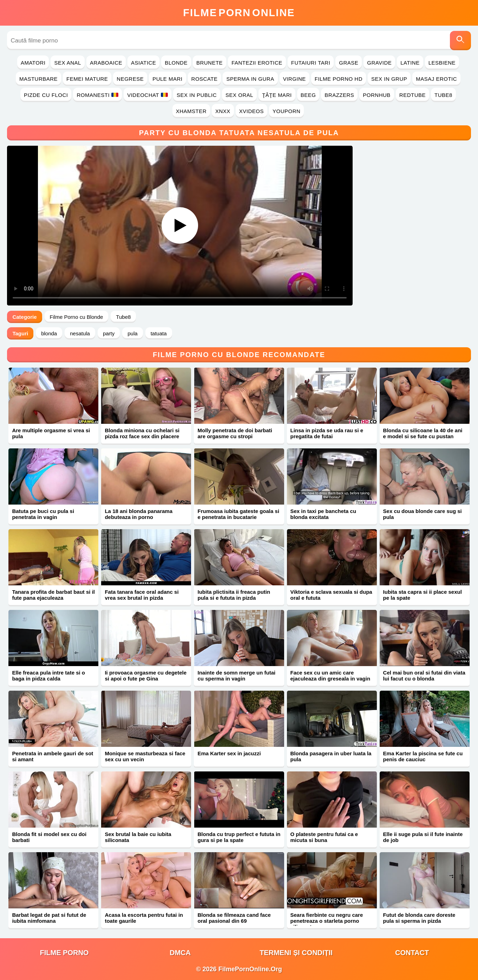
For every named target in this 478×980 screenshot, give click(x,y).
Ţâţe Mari (277, 95)
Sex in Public (197, 95)
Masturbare (38, 79)
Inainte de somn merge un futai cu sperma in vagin (236, 676)
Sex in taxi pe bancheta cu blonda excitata (323, 514)
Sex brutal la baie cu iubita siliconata (138, 837)
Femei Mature (87, 79)
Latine (410, 63)
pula (132, 333)
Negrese (130, 79)
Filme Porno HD (339, 79)
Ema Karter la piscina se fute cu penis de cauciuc (423, 756)
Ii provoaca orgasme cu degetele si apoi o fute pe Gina (146, 676)
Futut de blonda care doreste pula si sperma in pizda (419, 918)
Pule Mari (167, 79)
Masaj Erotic (436, 79)
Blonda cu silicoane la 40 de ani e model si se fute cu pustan (423, 433)
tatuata (159, 333)
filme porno (64, 953)
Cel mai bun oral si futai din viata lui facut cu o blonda (424, 676)
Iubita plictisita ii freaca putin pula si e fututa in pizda (234, 595)
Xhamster (191, 111)
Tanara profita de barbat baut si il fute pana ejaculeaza (53, 595)
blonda (49, 333)
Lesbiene (442, 63)
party (109, 333)
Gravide (379, 63)
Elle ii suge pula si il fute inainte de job (423, 837)
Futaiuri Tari (311, 63)
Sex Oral (239, 95)
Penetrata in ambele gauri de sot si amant (53, 756)
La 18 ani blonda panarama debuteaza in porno (139, 514)
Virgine (294, 79)
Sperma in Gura (250, 79)
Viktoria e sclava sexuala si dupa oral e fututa (331, 595)
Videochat (148, 95)
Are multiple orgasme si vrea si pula (51, 433)
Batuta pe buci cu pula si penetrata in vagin (43, 514)
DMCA (180, 953)
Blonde (176, 63)
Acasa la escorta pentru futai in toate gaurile (144, 918)
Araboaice (106, 63)
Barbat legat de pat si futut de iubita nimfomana (49, 918)
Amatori (33, 63)
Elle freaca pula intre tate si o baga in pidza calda (48, 676)
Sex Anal (68, 63)
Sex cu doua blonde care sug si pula (423, 514)
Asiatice (143, 63)
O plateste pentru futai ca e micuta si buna (324, 837)
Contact (412, 953)
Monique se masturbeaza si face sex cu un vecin (145, 756)
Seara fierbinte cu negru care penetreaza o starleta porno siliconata (327, 921)
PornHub (377, 95)
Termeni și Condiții (296, 953)
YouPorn (286, 111)
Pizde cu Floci (46, 95)
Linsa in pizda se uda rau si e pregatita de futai (327, 433)
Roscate (205, 79)
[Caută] (460, 41)
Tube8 (443, 95)
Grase (349, 63)
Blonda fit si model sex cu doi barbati (49, 837)
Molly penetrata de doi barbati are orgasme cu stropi (235, 433)
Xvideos (251, 111)
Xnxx (223, 111)
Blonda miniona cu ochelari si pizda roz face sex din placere (142, 433)
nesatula (80, 333)
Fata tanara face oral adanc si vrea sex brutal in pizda (142, 595)
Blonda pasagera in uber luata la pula (331, 756)
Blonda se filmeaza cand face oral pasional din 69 (234, 918)
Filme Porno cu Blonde (77, 317)
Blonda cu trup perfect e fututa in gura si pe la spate (239, 837)
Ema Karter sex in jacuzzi (229, 753)
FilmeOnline (239, 13)
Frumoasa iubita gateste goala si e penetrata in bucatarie (238, 514)
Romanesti (97, 95)
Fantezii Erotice (257, 63)
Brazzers (339, 95)
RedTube (412, 95)
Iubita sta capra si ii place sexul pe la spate (423, 595)
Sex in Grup (389, 79)
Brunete (209, 63)
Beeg (308, 95)
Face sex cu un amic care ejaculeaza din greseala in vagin (330, 676)
